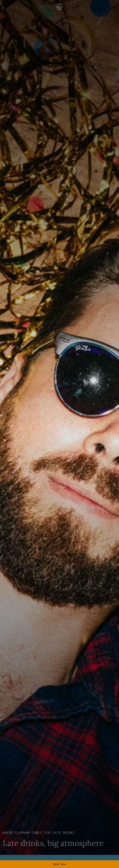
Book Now (60, 864)
